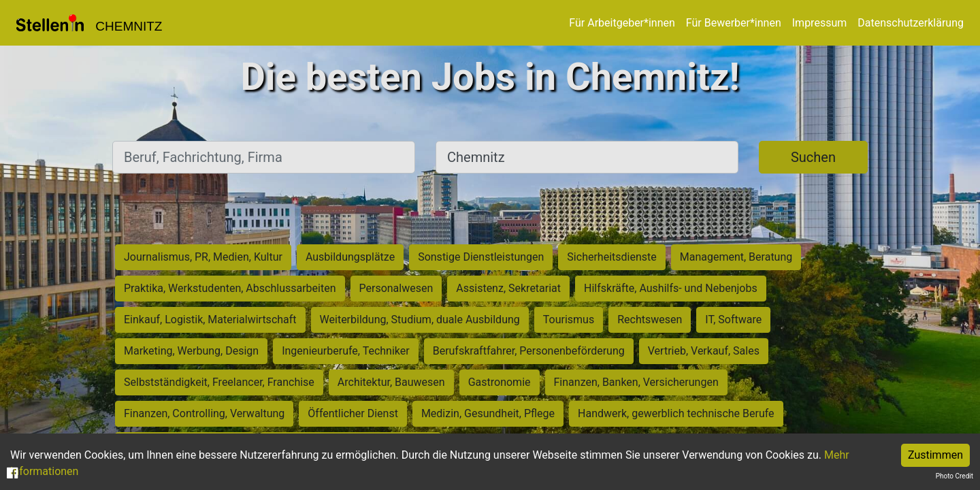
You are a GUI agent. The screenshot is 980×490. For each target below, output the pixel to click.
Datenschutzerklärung (911, 23)
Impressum (820, 23)
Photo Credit (954, 476)
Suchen (813, 157)
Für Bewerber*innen (734, 23)
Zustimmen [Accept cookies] (935, 455)
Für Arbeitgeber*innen (622, 23)
